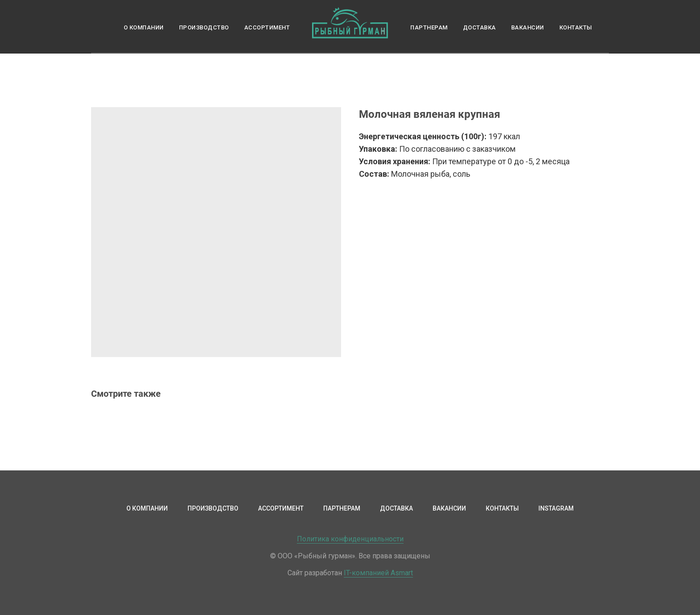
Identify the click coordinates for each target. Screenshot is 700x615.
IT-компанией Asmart (378, 573)
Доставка (479, 27)
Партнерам (429, 27)
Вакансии (528, 27)
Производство (204, 27)
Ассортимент (267, 27)
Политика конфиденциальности (350, 539)
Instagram (556, 508)
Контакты (576, 27)
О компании (144, 27)
